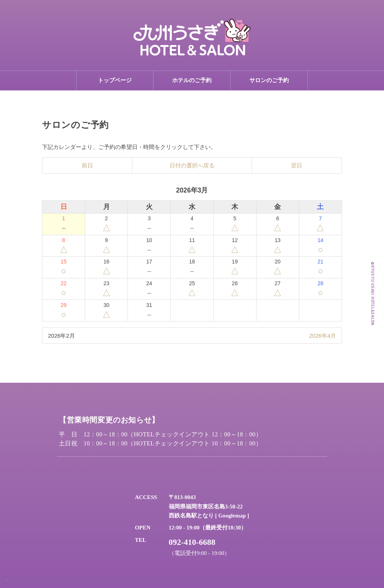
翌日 (297, 165)
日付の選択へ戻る (192, 165)
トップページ (115, 80)
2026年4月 (322, 336)
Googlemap (232, 516)
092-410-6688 (192, 542)
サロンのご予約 (269, 80)
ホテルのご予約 (192, 80)
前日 (87, 165)
